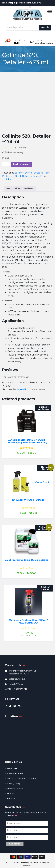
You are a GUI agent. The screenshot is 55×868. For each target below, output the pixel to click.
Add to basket (21, 164)
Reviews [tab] (29, 188)
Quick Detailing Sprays (27, 176)
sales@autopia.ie (44, 43)
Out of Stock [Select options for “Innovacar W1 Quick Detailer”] (45, 468)
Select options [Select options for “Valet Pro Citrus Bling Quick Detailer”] (43, 528)
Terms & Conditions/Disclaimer (22, 779)
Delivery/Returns (15, 789)
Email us (11, 799)
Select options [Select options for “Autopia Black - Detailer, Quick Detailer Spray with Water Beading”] (43, 408)
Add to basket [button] (45, 588)
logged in (22, 389)
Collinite (7, 179)
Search (45, 27)
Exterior (19, 173)
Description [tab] (13, 188)
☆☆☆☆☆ (14, 147)
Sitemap (11, 794)
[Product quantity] (6, 164)
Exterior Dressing (34, 173)
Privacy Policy (14, 784)
